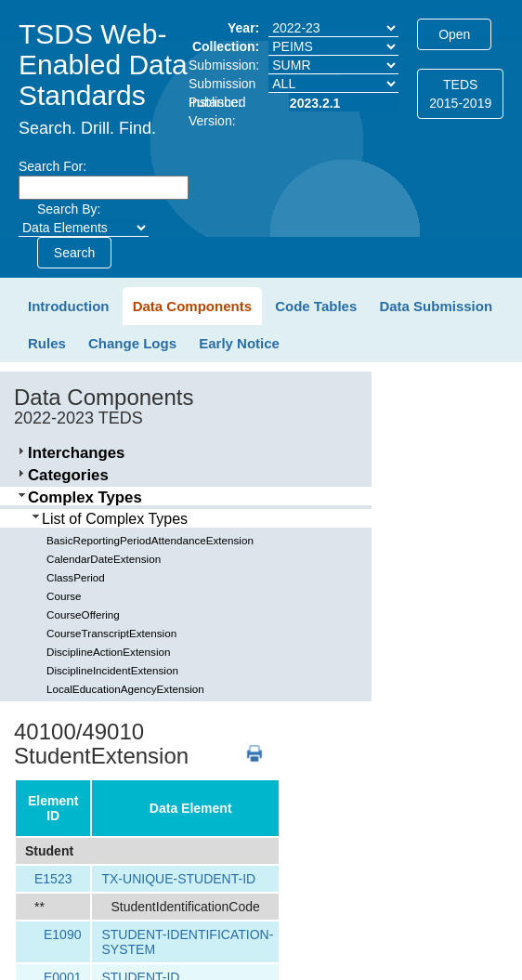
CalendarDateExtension (104, 559)
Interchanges (76, 453)
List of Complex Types (115, 519)
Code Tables (316, 306)
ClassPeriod (76, 577)
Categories (68, 475)
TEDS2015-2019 (460, 94)
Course (64, 596)
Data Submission (436, 306)
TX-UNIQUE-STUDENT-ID (178, 879)
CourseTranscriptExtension (111, 633)
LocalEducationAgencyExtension (125, 689)
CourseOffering (83, 614)
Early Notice (239, 343)
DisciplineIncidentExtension (112, 670)
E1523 (53, 879)
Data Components (192, 306)
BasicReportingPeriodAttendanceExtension (150, 540)
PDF (248, 745)
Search (74, 253)
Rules (47, 343)
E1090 (62, 934)
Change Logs (132, 343)
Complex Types (85, 497)
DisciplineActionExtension (108, 652)
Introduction (68, 306)
